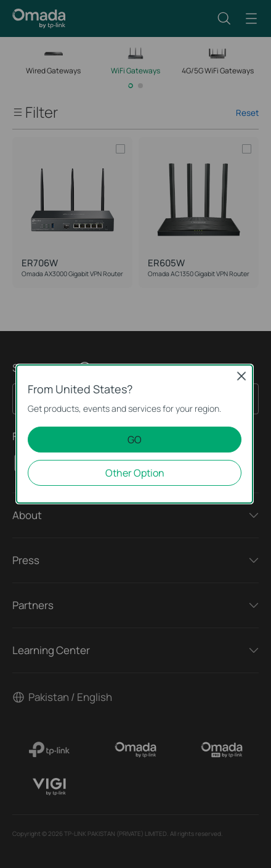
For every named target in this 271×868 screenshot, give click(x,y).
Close (241, 376)
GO (135, 440)
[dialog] (135, 434)
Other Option (135, 473)
